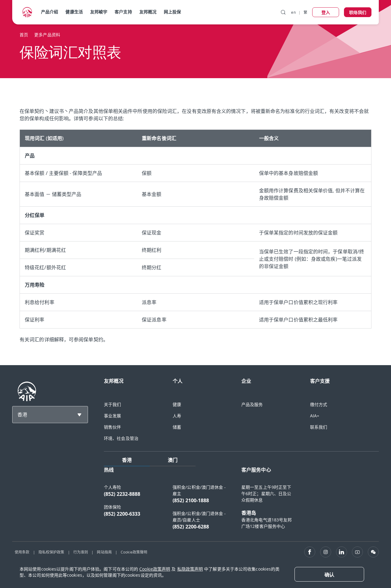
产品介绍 (49, 12)
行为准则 (81, 552)
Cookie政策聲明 (134, 552)
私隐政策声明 (190, 569)
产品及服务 (252, 404)
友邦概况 (148, 12)
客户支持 (123, 12)
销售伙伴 (112, 427)
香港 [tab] (127, 460)
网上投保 (172, 12)
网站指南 (104, 552)
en (293, 12)
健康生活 (74, 12)
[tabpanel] (241, 501)
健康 (177, 404)
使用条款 (22, 552)
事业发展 (112, 416)
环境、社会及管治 (121, 438)
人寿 (177, 416)
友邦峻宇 (99, 12)
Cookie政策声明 (155, 569)
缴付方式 (319, 404)
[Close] (329, 574)
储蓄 (177, 427)
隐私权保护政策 (51, 552)
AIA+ (315, 416)
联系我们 (319, 427)
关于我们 (112, 404)
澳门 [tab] (173, 460)
